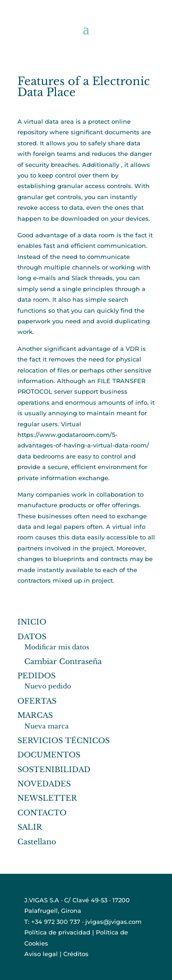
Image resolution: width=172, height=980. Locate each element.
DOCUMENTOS (49, 755)
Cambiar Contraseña (63, 661)
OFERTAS (37, 701)
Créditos (76, 954)
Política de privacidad (57, 932)
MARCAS (35, 715)
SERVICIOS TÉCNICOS (64, 740)
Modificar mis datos (57, 647)
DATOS (32, 636)
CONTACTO (42, 813)
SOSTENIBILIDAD (54, 769)
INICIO (32, 622)
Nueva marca (47, 726)
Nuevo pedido (48, 686)
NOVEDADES (44, 784)
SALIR (30, 827)
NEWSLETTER (47, 798)
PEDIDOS (36, 676)
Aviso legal (41, 954)
